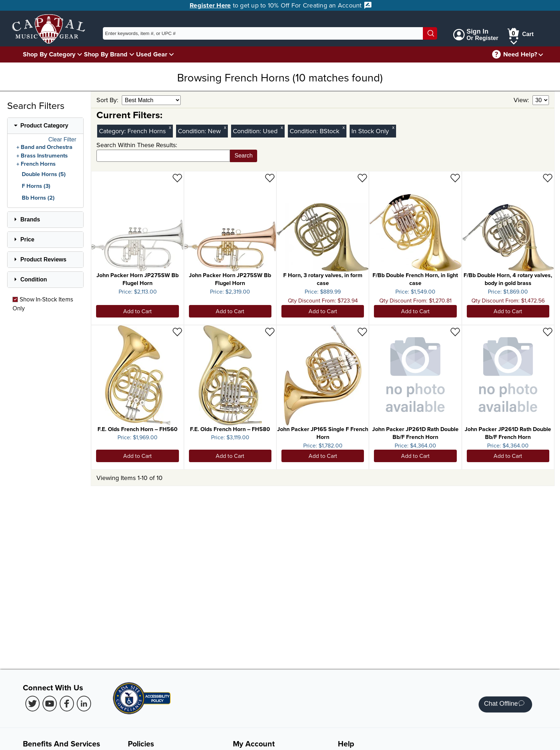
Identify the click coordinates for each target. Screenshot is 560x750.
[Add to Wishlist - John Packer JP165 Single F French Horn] (362, 332)
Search (244, 156)
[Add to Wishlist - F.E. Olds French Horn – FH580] (270, 332)
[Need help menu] (541, 54)
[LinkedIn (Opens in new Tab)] (84, 704)
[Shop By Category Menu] (80, 54)
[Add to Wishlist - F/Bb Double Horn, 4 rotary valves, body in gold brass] (548, 178)
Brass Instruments (44, 156)
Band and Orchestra (47, 147)
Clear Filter (62, 140)
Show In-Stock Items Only (43, 304)
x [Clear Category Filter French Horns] (170, 127)
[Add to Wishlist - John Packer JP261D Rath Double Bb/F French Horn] (455, 332)
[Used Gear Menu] (171, 54)
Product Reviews (43, 259)
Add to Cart (137, 311)
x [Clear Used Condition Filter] (282, 127)
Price (27, 239)
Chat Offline (504, 704)
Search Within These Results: (137, 145)
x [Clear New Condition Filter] (225, 127)
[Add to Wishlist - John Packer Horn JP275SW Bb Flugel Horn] (177, 178)
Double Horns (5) (44, 174)
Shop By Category (49, 54)
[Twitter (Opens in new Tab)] (32, 704)
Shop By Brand (106, 54)
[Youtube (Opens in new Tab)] (50, 704)
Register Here (210, 5)
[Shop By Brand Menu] (132, 54)
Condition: (193, 131)
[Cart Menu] (514, 41)
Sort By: (108, 100)
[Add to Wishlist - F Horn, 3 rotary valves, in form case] (362, 178)
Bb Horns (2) (38, 198)
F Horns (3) (36, 186)
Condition (34, 279)
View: (522, 100)
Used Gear (152, 54)
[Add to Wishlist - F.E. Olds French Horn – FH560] (177, 332)
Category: (113, 131)
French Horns (38, 164)
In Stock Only (370, 131)
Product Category (44, 126)
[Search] (430, 33)
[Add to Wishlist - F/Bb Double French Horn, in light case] (455, 178)
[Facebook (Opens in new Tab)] (67, 704)
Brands (30, 219)
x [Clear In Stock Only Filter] (393, 127)
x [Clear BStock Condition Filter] (344, 127)
